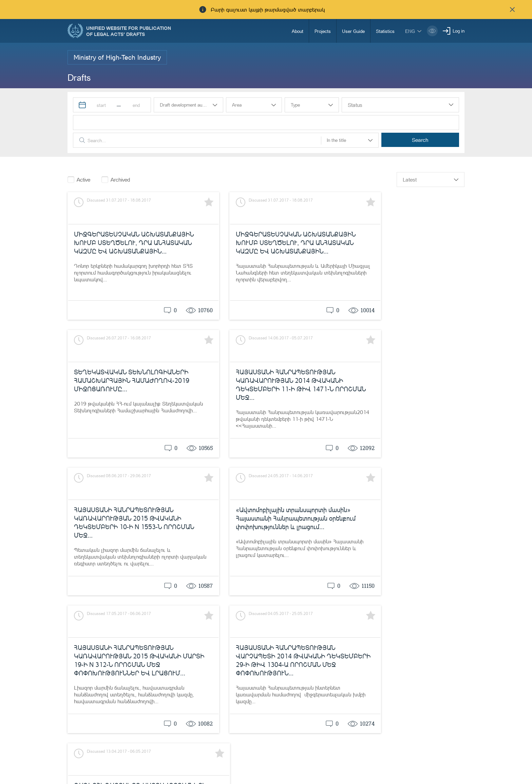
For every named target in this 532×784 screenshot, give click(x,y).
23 (416, 611)
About (298, 31)
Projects (323, 31)
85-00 (298, 758)
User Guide (353, 31)
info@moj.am (396, 769)
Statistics (385, 31)
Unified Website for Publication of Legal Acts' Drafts (129, 31)
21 (389, 611)
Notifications (243, 758)
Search (432, 140)
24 (429, 611)
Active (83, 180)
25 (442, 611)
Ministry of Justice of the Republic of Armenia (130, 759)
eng (410, 31)
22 (402, 611)
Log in (459, 31)
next (459, 611)
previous (367, 611)
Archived (120, 180)
